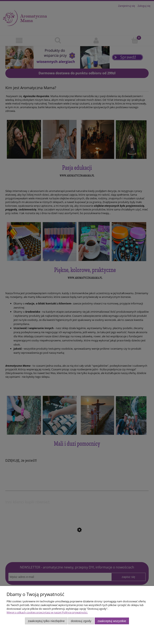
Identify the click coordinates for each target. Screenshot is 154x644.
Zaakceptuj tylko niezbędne (46, 621)
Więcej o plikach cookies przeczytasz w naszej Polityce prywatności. (47, 612)
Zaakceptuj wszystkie (112, 621)
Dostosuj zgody (81, 621)
